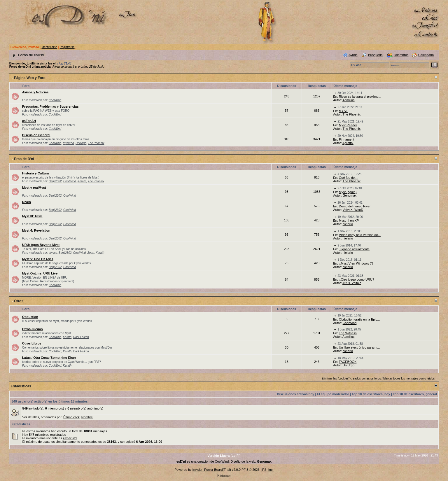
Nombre (87, 417)
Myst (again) (348, 192)
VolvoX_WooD (353, 210)
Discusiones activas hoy (296, 394)
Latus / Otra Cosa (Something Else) (49, 358)
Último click (71, 417)
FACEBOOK (348, 362)
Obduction (30, 317)
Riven (27, 202)
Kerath (82, 181)
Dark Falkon (81, 337)
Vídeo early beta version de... (360, 235)
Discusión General (36, 135)
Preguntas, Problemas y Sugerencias (50, 106)
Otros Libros (32, 343)
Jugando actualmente (354, 249)
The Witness (348, 333)
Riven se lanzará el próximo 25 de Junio (78, 67)
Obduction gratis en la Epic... (359, 319)
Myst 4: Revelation (36, 230)
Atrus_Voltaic (352, 283)
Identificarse (49, 47)
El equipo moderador (333, 394)
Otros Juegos (33, 329)
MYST (343, 111)
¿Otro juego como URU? (357, 279)
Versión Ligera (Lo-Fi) (224, 456)
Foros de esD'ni (31, 55)
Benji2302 (55, 181)
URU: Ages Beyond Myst (41, 245)
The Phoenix (351, 114)
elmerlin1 (70, 438)
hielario (348, 224)
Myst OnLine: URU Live (40, 273)
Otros (19, 301)
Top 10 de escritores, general (415, 394)
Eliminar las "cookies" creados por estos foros (351, 378)
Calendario (426, 55)
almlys (53, 253)
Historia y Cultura (36, 173)
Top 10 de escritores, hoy (371, 394)
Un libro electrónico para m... (359, 347)
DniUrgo (81, 143)
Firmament (347, 139)
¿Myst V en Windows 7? (356, 263)
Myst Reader (348, 125)
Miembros (401, 55)
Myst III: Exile (32, 216)
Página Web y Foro (30, 78)
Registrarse (67, 47)
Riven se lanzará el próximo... (360, 97)
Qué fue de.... (349, 178)
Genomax (350, 195)
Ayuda (353, 55)
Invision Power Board (208, 470)
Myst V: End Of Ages (38, 259)
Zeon (91, 253)
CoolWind (55, 100)
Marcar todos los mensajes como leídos (409, 378)
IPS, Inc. (267, 470)
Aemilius (349, 100)
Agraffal (348, 143)
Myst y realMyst (34, 188)
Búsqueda (375, 55)
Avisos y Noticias (35, 92)
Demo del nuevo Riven (355, 206)
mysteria (69, 143)
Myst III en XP (349, 221)
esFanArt (29, 121)
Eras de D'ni (24, 159)
